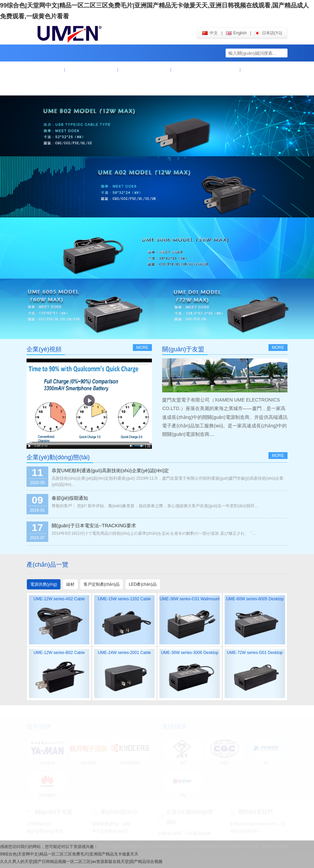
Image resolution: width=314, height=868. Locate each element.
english (236, 33)
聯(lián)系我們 (51, 87)
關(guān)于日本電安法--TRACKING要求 (94, 526)
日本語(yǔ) (268, 33)
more (142, 348)
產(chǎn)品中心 (144, 70)
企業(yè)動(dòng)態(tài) (206, 70)
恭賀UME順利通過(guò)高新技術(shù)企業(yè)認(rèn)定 (110, 471)
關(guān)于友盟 (91, 70)
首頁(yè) (46, 70)
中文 (210, 33)
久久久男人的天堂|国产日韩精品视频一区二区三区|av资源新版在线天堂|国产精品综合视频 (81, 862)
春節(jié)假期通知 (70, 498)
